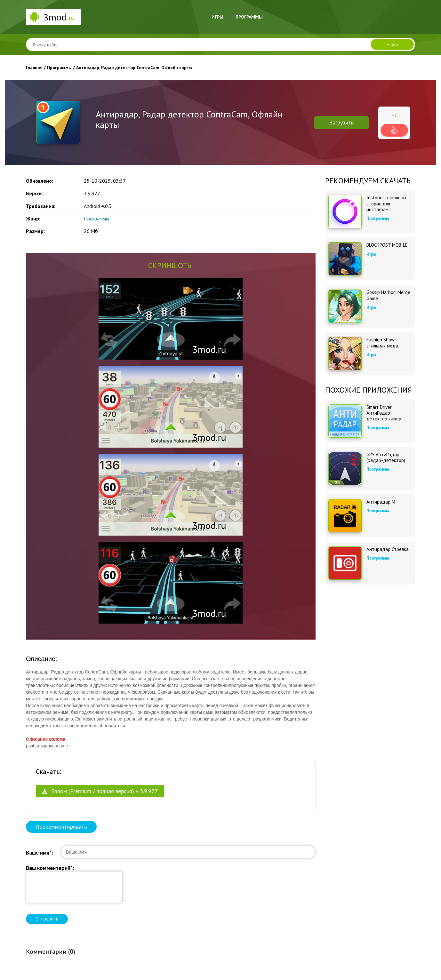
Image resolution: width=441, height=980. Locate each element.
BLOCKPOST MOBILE (387, 245)
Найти (392, 44)
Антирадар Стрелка (388, 549)
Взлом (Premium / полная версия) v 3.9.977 (100, 791)
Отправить (47, 919)
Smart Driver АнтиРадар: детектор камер (384, 413)
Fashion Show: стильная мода (382, 343)
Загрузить (341, 122)
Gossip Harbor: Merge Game (388, 295)
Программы (249, 17)
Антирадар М (381, 502)
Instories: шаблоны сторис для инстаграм (386, 203)
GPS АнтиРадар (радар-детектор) (386, 458)
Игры (217, 17)
